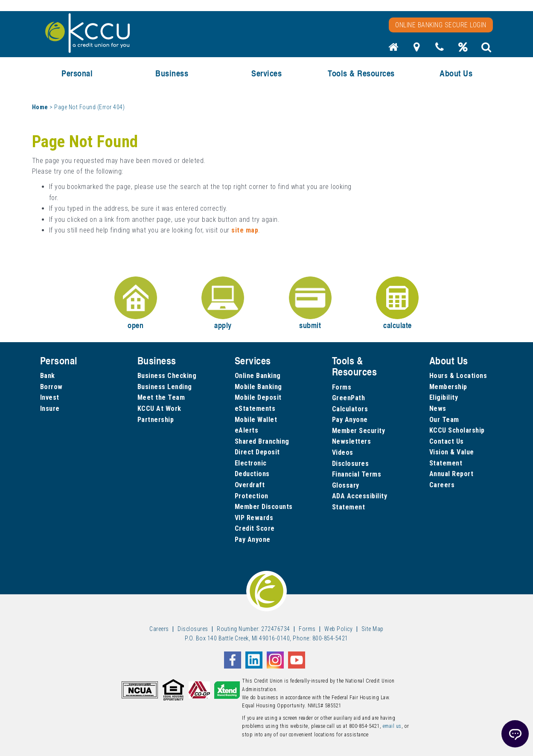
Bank (48, 376)
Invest (50, 397)
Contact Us (447, 441)
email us (392, 726)
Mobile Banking (258, 387)
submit (310, 304)
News (438, 409)
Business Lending (165, 387)
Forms (342, 387)
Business (172, 73)
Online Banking (258, 376)
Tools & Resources (361, 73)
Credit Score (255, 528)
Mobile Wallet (256, 420)
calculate (397, 304)
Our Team (444, 420)
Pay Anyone (253, 539)
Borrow (51, 387)
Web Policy (338, 629)
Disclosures (351, 464)
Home (40, 107)
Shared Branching (262, 441)
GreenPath (349, 398)
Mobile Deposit (258, 397)
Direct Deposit (257, 452)
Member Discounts (264, 507)
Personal (77, 73)
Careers (442, 485)
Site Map (373, 629)
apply (223, 304)
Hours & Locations (458, 376)
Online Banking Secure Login (441, 25)
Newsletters (352, 441)
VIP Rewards (254, 518)
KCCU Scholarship (457, 430)
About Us (456, 73)
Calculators (350, 409)
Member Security (359, 431)
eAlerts (247, 430)
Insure (50, 409)
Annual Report (451, 474)
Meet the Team (161, 397)
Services (266, 73)
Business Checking (167, 376)
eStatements (255, 409)
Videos (343, 452)
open (136, 304)
